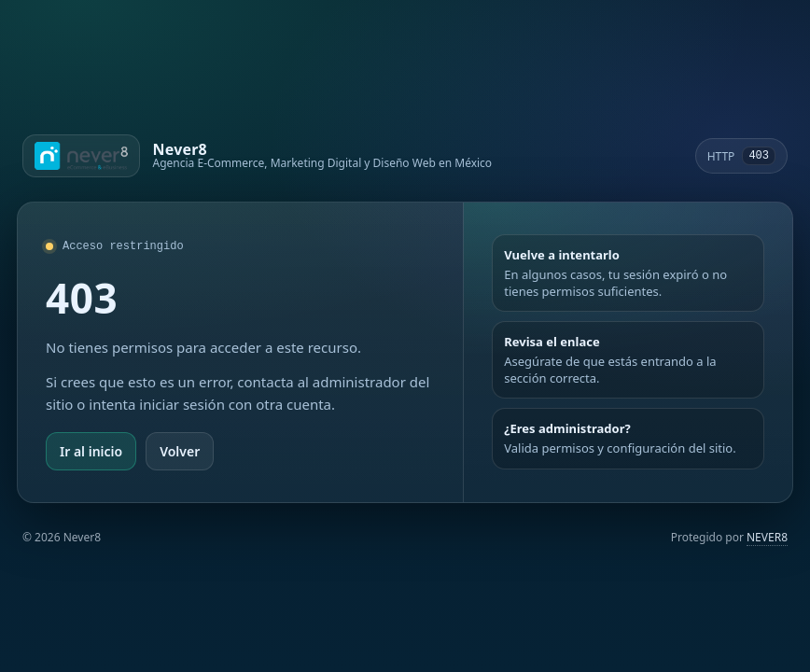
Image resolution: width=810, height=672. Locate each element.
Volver (180, 451)
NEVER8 (767, 537)
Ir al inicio (91, 451)
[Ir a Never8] (257, 156)
